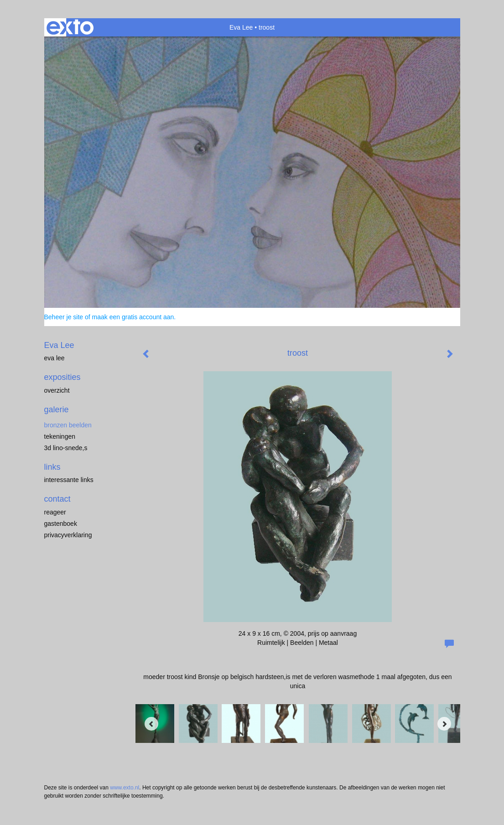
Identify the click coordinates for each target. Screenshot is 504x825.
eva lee (55, 358)
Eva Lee (241, 27)
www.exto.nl (125, 788)
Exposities (62, 377)
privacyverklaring (68, 535)
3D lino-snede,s (66, 448)
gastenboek (61, 524)
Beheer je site (64, 317)
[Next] (444, 724)
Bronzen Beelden (68, 425)
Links (52, 467)
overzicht (57, 390)
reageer (55, 512)
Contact (57, 499)
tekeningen (60, 436)
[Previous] (151, 724)
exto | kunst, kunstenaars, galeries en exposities (70, 27)
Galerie (57, 410)
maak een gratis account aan (133, 317)
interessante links (69, 480)
